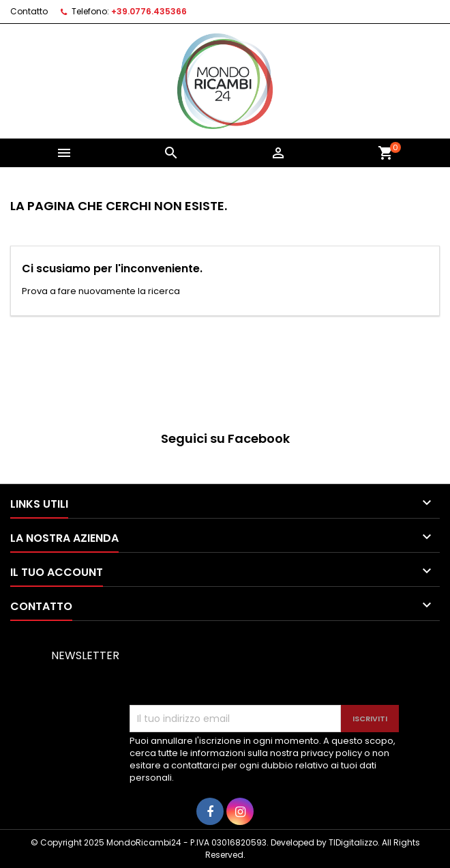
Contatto (29, 11)
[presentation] (233, 671)
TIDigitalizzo (353, 842)
